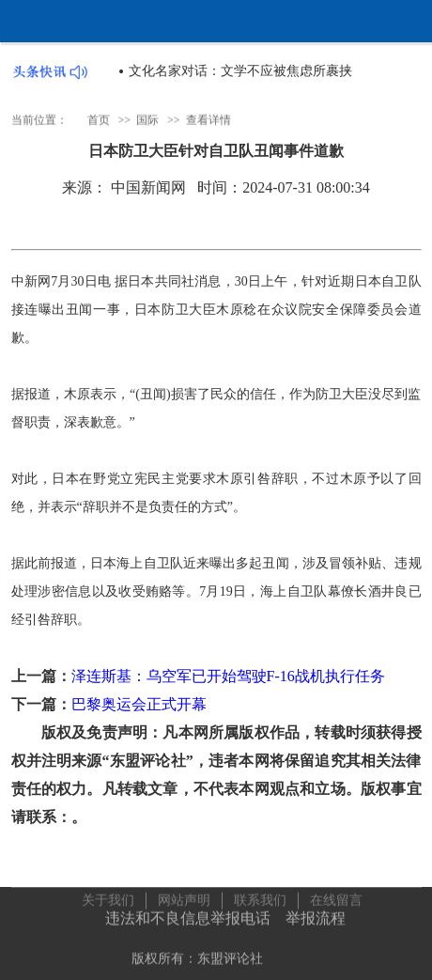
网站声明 (184, 899)
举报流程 (316, 917)
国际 (147, 120)
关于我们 (108, 899)
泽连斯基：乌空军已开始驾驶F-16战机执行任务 (228, 676)
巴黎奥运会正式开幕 (139, 704)
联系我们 (260, 899)
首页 (99, 120)
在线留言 (336, 899)
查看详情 (208, 120)
